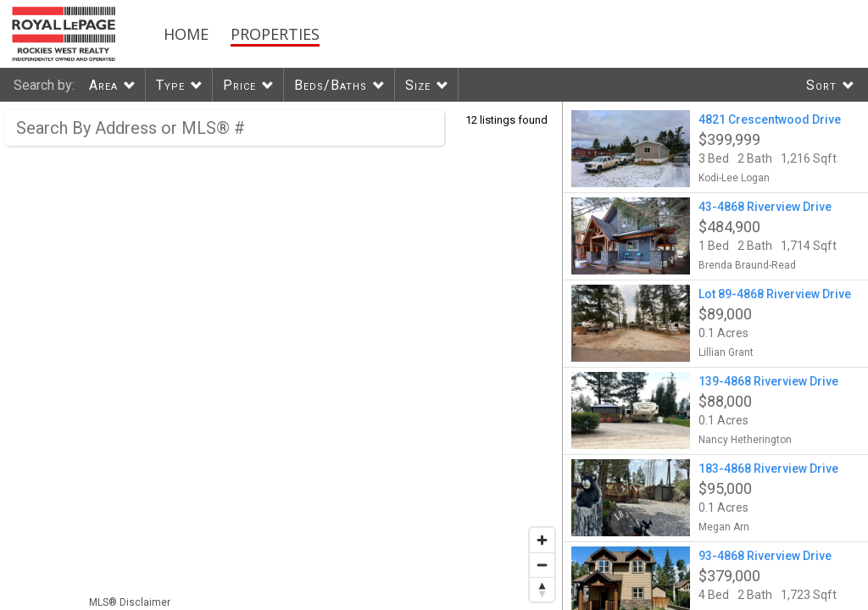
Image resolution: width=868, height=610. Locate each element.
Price (239, 85)
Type (170, 85)
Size (418, 85)
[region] (281, 356)
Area (103, 85)
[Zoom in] (542, 540)
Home (186, 34)
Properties (275, 34)
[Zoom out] (542, 565)
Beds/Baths (331, 85)
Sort (821, 85)
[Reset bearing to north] (542, 589)
